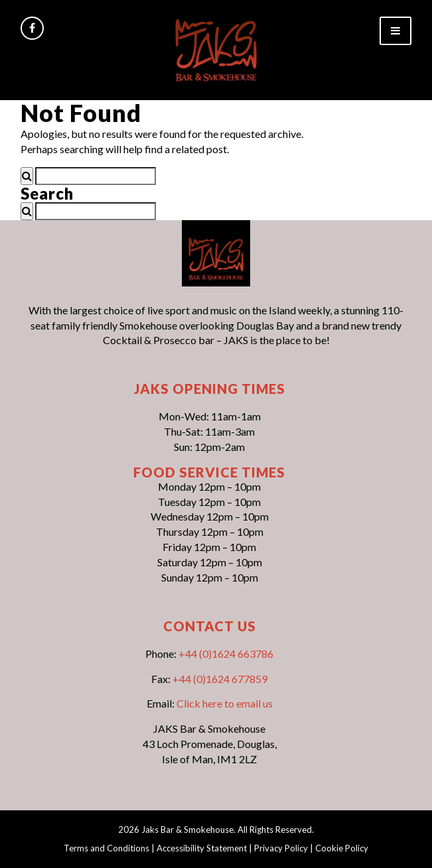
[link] (216, 49)
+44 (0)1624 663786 (226, 653)
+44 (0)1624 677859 (220, 679)
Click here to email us (225, 703)
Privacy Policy (281, 848)
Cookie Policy (342, 848)
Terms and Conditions (107, 848)
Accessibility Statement (202, 848)
